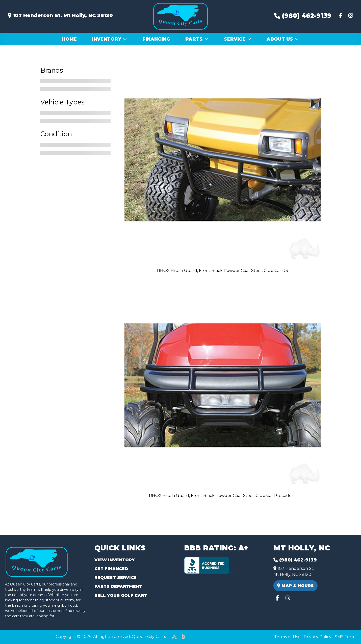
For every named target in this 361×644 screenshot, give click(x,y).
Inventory (110, 39)
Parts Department (118, 586)
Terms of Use (287, 637)
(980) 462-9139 (303, 16)
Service (238, 39)
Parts (197, 39)
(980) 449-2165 (18, 634)
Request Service (115, 578)
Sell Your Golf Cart (121, 595)
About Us (283, 39)
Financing (156, 39)
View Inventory (114, 560)
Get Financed (111, 569)
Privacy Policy (318, 637)
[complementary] (346, 629)
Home (69, 39)
